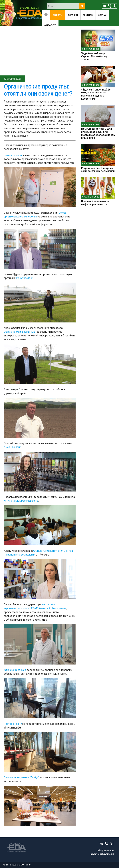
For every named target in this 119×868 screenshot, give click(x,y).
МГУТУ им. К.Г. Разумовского (21, 501)
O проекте (50, 25)
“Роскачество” (24, 278)
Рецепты (88, 15)
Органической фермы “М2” (20, 332)
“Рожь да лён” (12, 447)
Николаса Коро (13, 155)
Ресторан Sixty (13, 724)
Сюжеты (58, 15)
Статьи (102, 15)
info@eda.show (105, 850)
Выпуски (73, 15)
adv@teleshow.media (102, 854)
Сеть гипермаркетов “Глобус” (22, 778)
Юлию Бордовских (15, 670)
